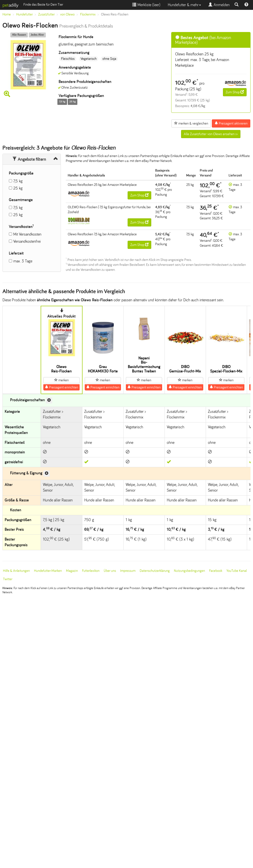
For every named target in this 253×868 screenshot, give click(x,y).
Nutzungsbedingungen (189, 571)
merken (61, 380)
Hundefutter (25, 14)
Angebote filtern (29, 159)
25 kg (18, 188)
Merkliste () (146, 5)
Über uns (110, 571)
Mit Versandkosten (27, 234)
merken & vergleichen (191, 123)
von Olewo (67, 14)
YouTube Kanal (237, 571)
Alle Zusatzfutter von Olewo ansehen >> (211, 134)
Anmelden (219, 5)
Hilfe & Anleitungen (16, 571)
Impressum (128, 571)
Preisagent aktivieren (231, 123)
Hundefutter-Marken (48, 571)
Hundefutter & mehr (184, 5)
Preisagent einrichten (61, 387)
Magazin (72, 571)
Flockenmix (88, 14)
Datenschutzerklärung (155, 571)
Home (7, 14)
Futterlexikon (91, 571)
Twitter (8, 579)
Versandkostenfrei (27, 241)
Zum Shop (235, 92)
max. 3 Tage (23, 261)
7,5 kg (18, 181)
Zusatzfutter (46, 14)
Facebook (216, 571)
